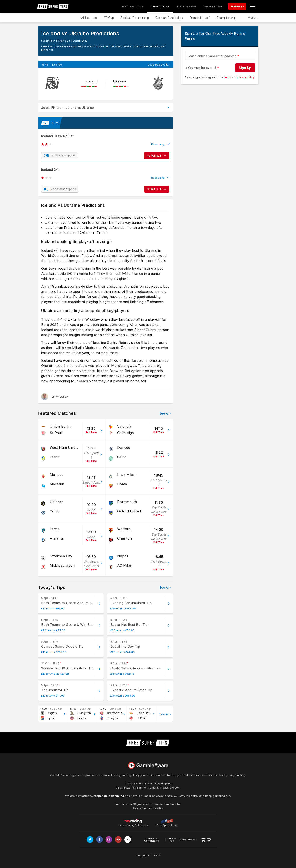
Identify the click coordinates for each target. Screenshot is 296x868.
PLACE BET (154, 156)
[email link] (128, 839)
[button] (105, 144)
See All (164, 413)
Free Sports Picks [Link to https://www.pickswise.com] (167, 824)
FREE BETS (237, 7)
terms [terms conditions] (228, 77)
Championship (226, 18)
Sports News (187, 7)
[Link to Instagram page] (109, 839)
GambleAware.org (62, 775)
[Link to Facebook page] (99, 839)
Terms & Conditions (152, 840)
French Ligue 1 (200, 18)
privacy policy (246, 77)
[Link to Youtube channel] (118, 839)
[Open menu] (253, 6)
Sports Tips (213, 7)
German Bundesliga (169, 18)
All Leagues (89, 18)
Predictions (160, 7)
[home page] (53, 6)
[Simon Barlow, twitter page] (55, 397)
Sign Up (245, 68)
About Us (172, 840)
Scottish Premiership (135, 18)
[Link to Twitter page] (90, 839)
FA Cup (109, 18)
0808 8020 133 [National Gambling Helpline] (126, 787)
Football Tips (132, 7)
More (251, 18)
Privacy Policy (206, 840)
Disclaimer (188, 840)
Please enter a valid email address (211, 56)
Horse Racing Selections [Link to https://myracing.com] (133, 821)
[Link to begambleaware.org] (148, 765)
